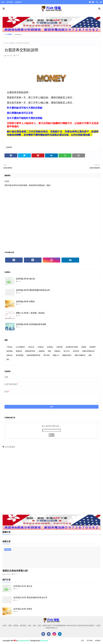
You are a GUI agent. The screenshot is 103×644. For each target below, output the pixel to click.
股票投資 (19, 351)
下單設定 (9, 347)
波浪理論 (9, 351)
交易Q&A (12, 43)
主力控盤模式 (20, 347)
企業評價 (59, 347)
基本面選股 (20, 355)
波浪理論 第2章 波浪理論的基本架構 (31, 324)
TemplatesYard (24, 641)
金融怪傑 (41, 351)
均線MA (84, 347)
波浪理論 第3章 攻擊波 (25, 302)
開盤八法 (56, 355)
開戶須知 (47, 355)
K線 (8, 359)
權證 (90, 355)
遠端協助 (18, 2)
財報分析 (9, 355)
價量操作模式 (67, 355)
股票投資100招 (30, 351)
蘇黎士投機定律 (80, 355)
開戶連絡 (10, 2)
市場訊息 (41, 347)
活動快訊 (57, 351)
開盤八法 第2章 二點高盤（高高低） (31, 313)
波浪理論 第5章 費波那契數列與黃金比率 (33, 290)
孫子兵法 (67, 351)
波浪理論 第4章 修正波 (25, 279)
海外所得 (76, 351)
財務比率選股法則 (88, 351)
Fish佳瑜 (9, 56)
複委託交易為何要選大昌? (15, 571)
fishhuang (44, 641)
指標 (49, 351)
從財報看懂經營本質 (33, 355)
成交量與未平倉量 (72, 347)
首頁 (3, 2)
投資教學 (92, 347)
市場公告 (31, 347)
